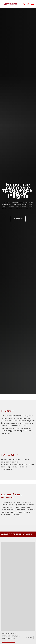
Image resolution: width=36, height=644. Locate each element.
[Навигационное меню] (33, 4)
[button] (24, 4)
